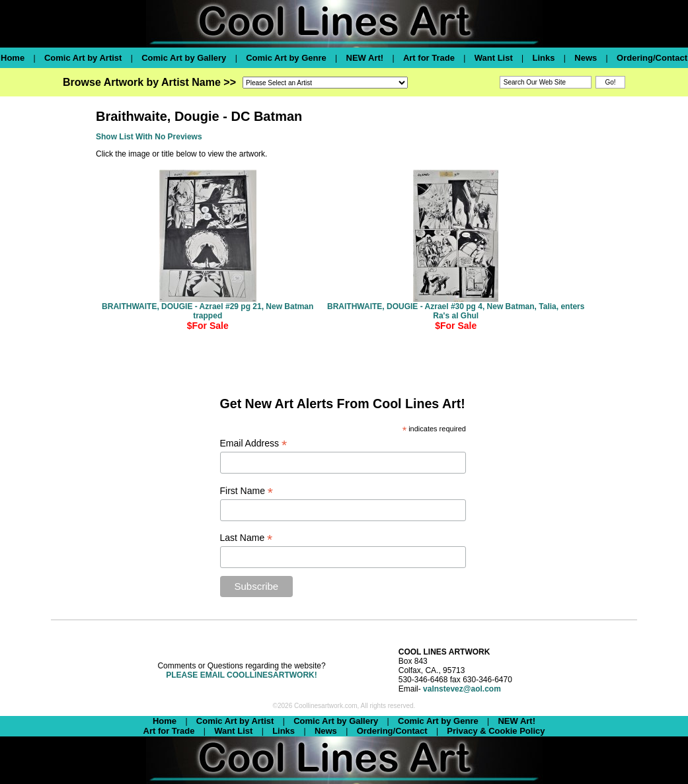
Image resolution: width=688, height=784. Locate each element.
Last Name (247, 538)
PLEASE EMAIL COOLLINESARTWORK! (241, 675)
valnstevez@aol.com (462, 689)
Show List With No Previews (149, 137)
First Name (247, 491)
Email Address (254, 444)
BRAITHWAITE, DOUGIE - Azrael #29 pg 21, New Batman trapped (208, 311)
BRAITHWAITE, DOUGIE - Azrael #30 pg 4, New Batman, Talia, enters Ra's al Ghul (456, 311)
